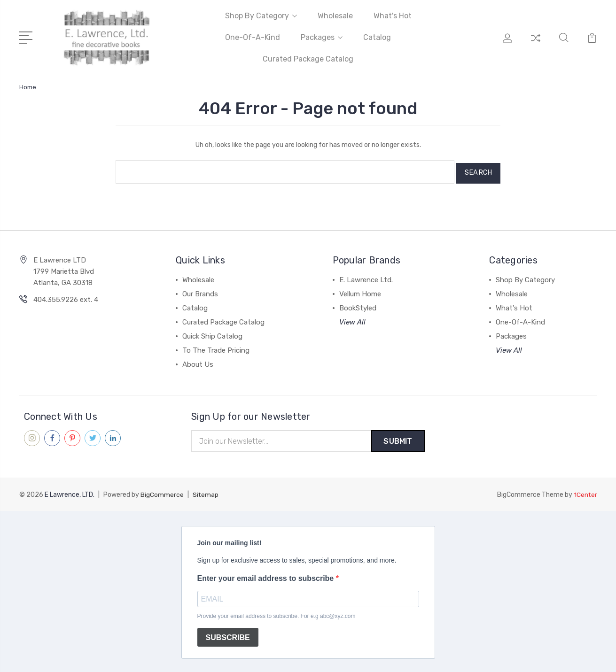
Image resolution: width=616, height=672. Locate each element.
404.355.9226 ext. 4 (66, 297)
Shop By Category (261, 16)
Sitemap (206, 493)
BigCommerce (162, 493)
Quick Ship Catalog (212, 333)
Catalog (377, 37)
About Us (198, 362)
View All (352, 319)
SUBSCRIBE (228, 635)
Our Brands (200, 291)
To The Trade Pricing (216, 348)
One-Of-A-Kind (253, 37)
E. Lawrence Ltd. (366, 277)
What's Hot (393, 16)
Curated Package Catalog (308, 59)
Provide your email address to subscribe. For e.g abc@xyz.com (277, 614)
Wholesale (335, 16)
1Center (585, 493)
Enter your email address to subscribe (267, 576)
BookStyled (358, 305)
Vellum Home (360, 291)
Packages (322, 37)
